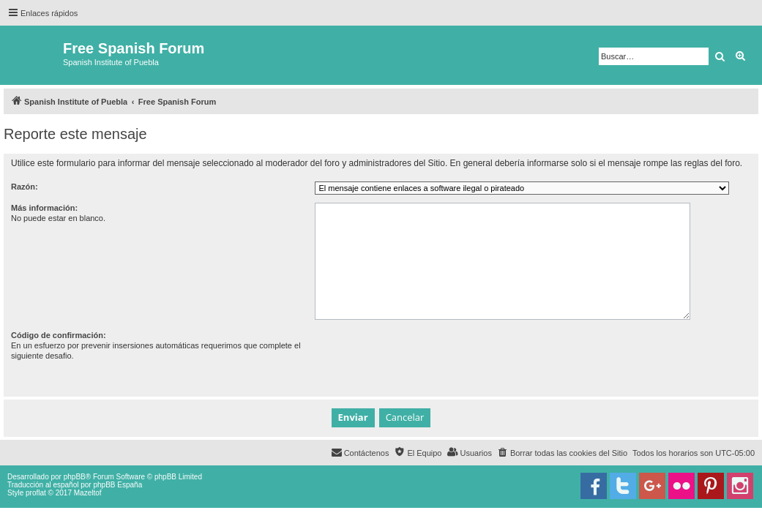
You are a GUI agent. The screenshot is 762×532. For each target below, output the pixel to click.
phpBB (75, 477)
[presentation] (426, 359)
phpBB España (117, 485)
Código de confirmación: (59, 335)
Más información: (44, 208)
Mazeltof (88, 493)
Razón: (25, 187)
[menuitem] (562, 453)
